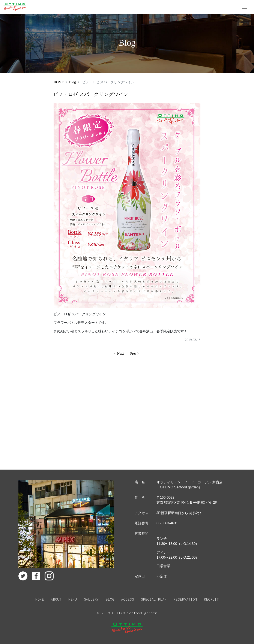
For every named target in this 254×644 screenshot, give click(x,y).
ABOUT (56, 599)
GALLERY (91, 599)
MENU (73, 599)
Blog (73, 82)
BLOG (110, 599)
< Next (119, 353)
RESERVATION (185, 599)
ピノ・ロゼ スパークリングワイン (91, 94)
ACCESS (128, 599)
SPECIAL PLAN (154, 599)
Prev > (135, 353)
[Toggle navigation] (245, 7)
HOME (59, 82)
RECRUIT (211, 599)
